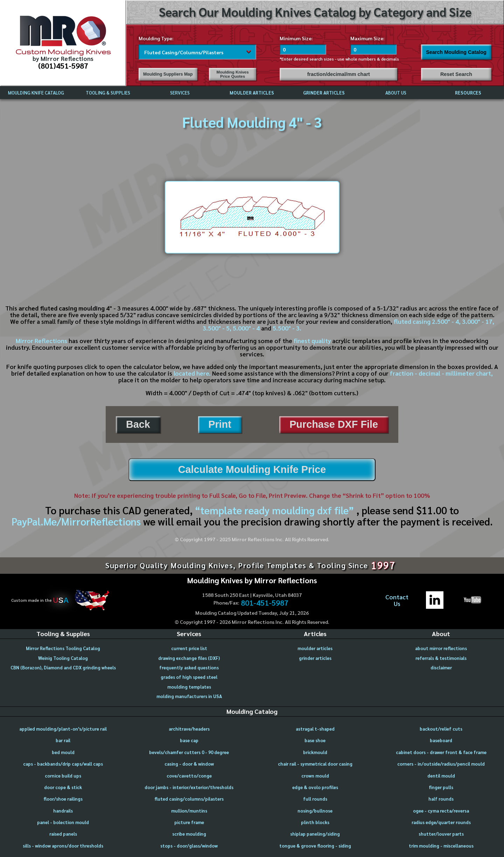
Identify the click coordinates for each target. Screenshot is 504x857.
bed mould (63, 752)
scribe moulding (189, 834)
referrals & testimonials (441, 658)
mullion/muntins (189, 811)
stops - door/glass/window (189, 846)
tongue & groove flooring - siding (315, 846)
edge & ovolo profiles (315, 787)
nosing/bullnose (315, 811)
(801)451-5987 (63, 65)
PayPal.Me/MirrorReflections (77, 521)
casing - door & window (189, 764)
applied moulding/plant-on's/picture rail (63, 729)
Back (138, 424)
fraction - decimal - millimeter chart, (441, 373)
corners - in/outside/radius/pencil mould (441, 764)
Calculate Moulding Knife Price (252, 469)
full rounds (315, 799)
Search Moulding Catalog (456, 52)
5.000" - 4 (246, 328)
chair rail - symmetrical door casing (315, 764)
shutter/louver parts (441, 834)
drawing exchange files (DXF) (189, 658)
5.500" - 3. (287, 328)
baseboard (441, 740)
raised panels (63, 834)
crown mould (315, 776)
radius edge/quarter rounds (441, 822)
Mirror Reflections (41, 341)
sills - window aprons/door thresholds (63, 846)
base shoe (315, 740)
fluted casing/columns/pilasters (189, 799)
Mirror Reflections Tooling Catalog (63, 648)
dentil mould (441, 776)
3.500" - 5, (217, 328)
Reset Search (456, 74)
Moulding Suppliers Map (168, 74)
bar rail (63, 740)
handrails (63, 811)
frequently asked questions (189, 667)
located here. (192, 373)
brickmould (315, 752)
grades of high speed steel (189, 677)
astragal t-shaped (315, 729)
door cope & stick (63, 787)
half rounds (441, 799)
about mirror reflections (441, 648)
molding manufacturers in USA (189, 696)
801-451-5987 (265, 603)
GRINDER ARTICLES (324, 93)
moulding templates (189, 687)
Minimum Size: (296, 38)
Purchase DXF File (334, 424)
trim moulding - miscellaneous (441, 846)
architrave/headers (189, 729)
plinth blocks (315, 822)
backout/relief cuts (441, 729)
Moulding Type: (156, 38)
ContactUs (397, 600)
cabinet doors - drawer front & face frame (441, 752)
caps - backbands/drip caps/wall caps (63, 764)
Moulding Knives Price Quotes (233, 74)
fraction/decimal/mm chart (339, 74)
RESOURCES (468, 93)
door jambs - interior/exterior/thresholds (189, 787)
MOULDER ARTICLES (252, 93)
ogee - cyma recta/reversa (441, 811)
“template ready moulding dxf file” (274, 510)
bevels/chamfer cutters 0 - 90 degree (189, 752)
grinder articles (315, 658)
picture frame (189, 822)
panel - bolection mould (63, 822)
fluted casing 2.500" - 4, (427, 321)
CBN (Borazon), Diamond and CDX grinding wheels (63, 667)
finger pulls (441, 787)
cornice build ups (63, 776)
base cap (189, 740)
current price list (189, 648)
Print (220, 424)
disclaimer (441, 667)
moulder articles (315, 648)
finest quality (312, 341)
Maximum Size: (367, 38)
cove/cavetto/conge (189, 776)
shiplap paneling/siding (315, 834)
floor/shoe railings (63, 799)
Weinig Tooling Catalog (63, 658)
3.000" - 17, (478, 321)
